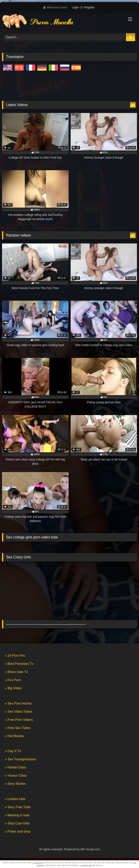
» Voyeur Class (16, 775)
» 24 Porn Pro (15, 656)
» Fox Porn (13, 680)
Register (89, 7)
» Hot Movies (14, 736)
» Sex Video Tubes (19, 712)
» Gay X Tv (13, 751)
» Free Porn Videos (19, 720)
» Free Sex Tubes (18, 728)
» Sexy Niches (15, 784)
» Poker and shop (18, 831)
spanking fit (38, 863)
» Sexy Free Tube (18, 807)
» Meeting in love (17, 815)
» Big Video (13, 688)
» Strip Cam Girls (17, 823)
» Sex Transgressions (21, 759)
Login (75, 7)
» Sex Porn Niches (18, 703)
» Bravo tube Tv (16, 672)
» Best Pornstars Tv (19, 664)
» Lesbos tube (15, 799)
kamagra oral (86, 865)
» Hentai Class (15, 767)
